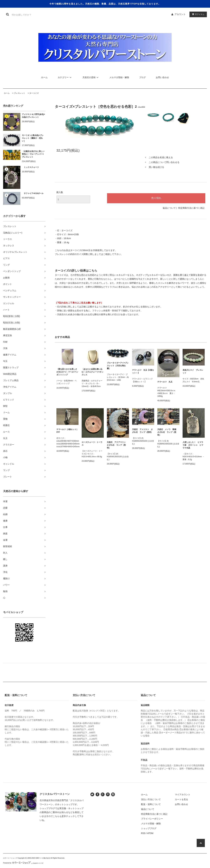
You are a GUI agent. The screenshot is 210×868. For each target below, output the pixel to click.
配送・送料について (151, 804)
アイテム (197, 14)
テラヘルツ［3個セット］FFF (67, 431)
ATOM (150, 833)
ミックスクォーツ (30, 167)
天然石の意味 (91, 77)
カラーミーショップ (10, 858)
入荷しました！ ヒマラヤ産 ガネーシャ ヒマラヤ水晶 (193, 445)
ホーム (44, 77)
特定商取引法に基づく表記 (191, 208)
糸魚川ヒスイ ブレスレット (193, 371)
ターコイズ (34, 93)
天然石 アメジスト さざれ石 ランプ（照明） (142, 431)
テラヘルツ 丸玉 (165, 382)
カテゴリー (65, 77)
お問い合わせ (162, 77)
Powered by (23, 863)
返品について (169, 208)
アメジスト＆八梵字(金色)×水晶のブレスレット (33, 116)
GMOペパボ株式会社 (43, 858)
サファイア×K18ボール (33, 193)
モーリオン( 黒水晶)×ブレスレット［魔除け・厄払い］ (33, 138)
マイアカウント (183, 795)
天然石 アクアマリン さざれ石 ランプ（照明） (117, 445)
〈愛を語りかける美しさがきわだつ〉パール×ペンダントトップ (67, 372)
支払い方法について (151, 799)
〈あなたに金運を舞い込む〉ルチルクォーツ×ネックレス (93, 372)
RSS (143, 833)
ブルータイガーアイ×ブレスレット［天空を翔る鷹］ (118, 366)
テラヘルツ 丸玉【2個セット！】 (143, 371)
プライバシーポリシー (152, 819)
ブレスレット (19, 93)
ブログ (142, 77)
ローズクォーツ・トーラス (92, 444)
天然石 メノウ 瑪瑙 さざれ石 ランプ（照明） (168, 432)
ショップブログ (149, 828)
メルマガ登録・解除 (119, 77)
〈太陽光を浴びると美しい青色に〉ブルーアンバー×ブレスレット (33, 154)
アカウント (180, 14)
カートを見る (181, 799)
